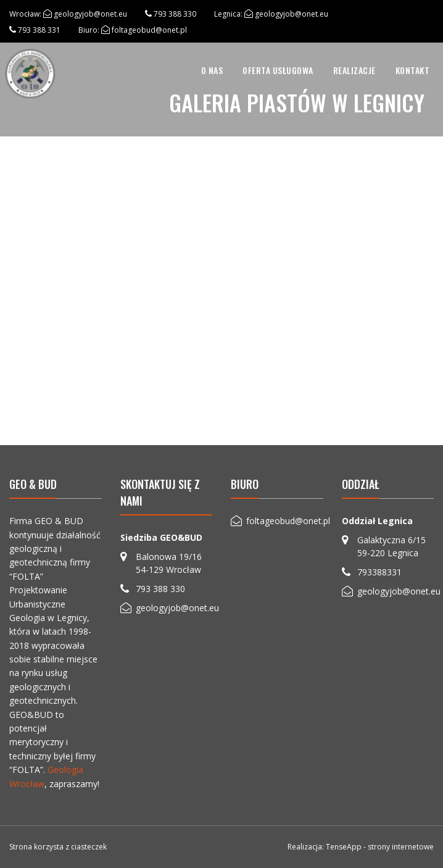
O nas (212, 70)
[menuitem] (212, 70)
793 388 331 (39, 30)
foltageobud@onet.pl (149, 30)
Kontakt (413, 70)
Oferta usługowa (278, 70)
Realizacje (354, 70)
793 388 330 (175, 14)
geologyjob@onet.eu (90, 14)
